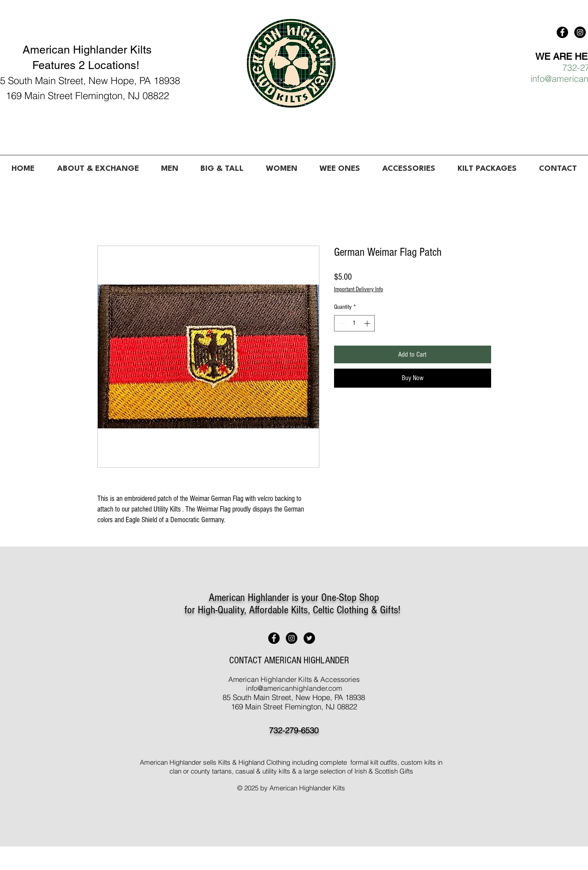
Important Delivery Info (359, 289)
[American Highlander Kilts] (562, 32)
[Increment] (368, 323)
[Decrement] (341, 323)
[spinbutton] (354, 323)
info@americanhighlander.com (294, 688)
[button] (170, 165)
